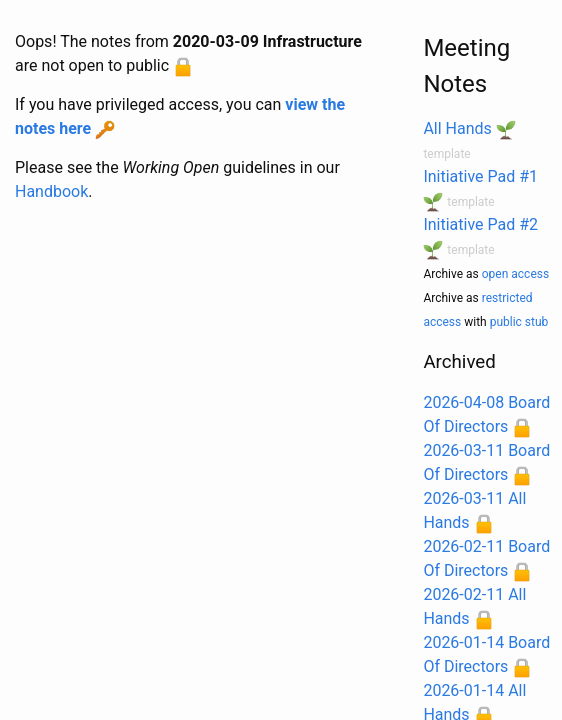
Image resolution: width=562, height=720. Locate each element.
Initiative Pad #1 (480, 176)
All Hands (457, 128)
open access (515, 274)
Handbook (51, 191)
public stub (519, 322)
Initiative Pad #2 (480, 224)
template (446, 154)
